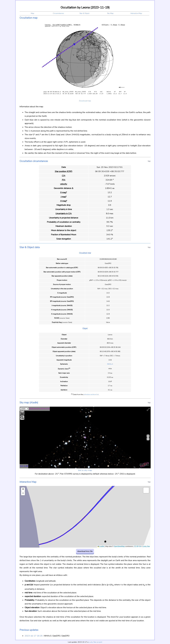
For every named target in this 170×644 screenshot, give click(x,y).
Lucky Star (146, 546)
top (149, 161)
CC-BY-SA (138, 546)
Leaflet (101, 546)
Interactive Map (136, 13)
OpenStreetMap (119, 546)
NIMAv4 (110, 364)
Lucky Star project (95, 642)
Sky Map (110, 13)
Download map (85, 101)
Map (32, 13)
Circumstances (58, 13)
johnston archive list (91, 394)
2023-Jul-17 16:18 (34, 636)
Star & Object (84, 13)
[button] (105, 541)
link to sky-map (85, 470)
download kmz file (85, 551)
